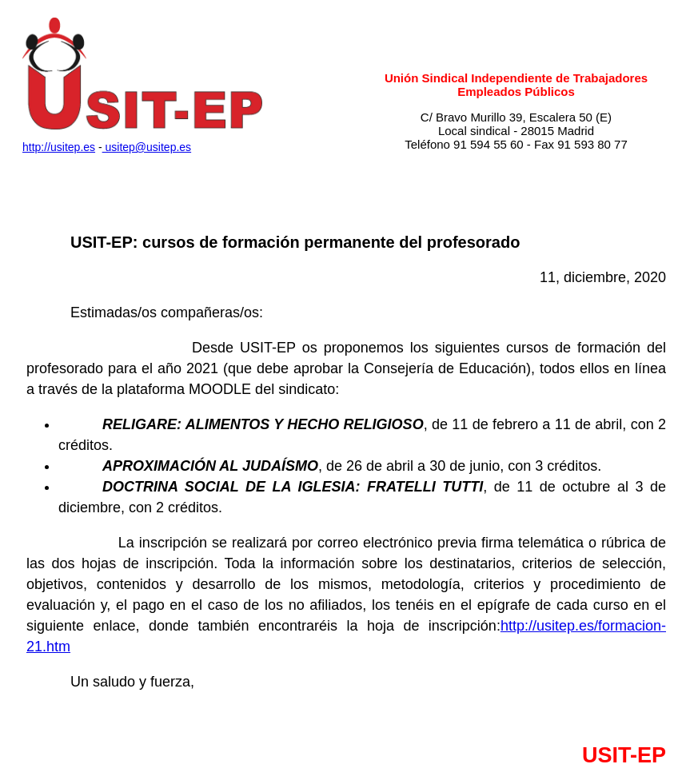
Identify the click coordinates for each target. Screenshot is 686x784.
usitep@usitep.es (147, 147)
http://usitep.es (59, 147)
